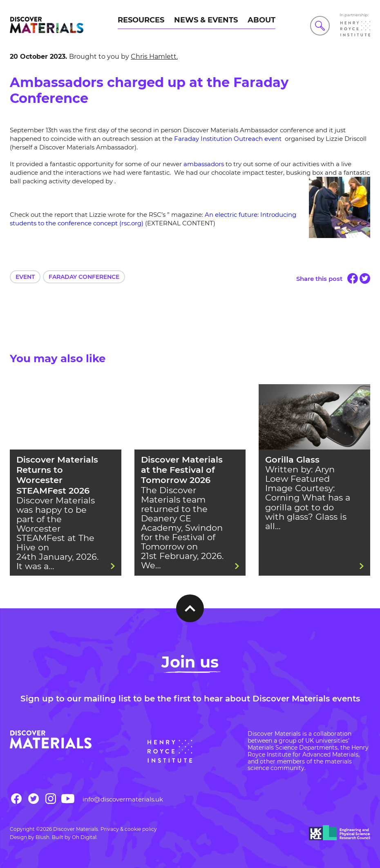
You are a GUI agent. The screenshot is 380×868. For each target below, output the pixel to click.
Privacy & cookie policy (129, 829)
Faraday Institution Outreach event (229, 139)
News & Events (206, 20)
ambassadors (203, 164)
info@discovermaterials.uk (123, 799)
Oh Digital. (85, 837)
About (262, 20)
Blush (42, 837)
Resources (141, 20)
